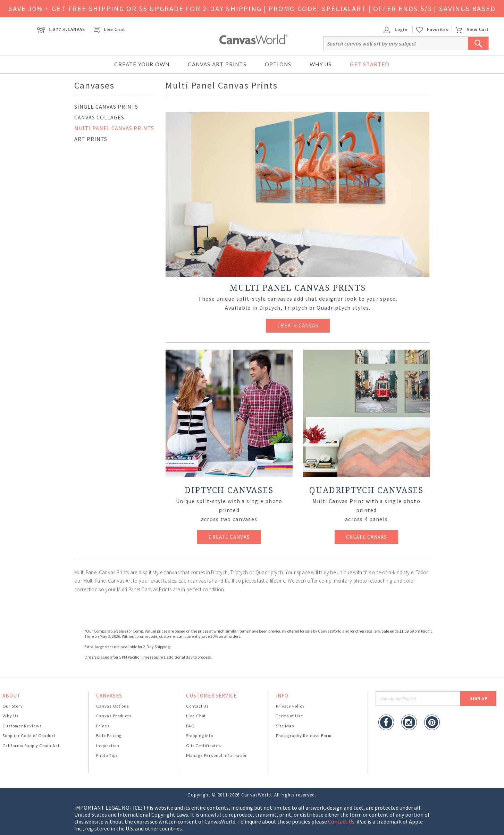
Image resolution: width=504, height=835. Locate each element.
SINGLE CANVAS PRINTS (106, 107)
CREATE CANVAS (298, 325)
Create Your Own (142, 64)
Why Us (321, 64)
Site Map (285, 726)
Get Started (370, 64)
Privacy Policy (290, 706)
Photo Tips (107, 755)
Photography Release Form (304, 736)
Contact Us (198, 706)
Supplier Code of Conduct (29, 736)
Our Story (12, 706)
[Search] (406, 43)
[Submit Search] (478, 43)
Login (395, 29)
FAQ (190, 726)
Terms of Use (290, 716)
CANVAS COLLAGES (99, 117)
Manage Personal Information (217, 755)
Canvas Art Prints (217, 64)
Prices (103, 726)
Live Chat (109, 29)
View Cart (472, 29)
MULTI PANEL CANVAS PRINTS (114, 128)
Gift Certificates (204, 746)
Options (278, 64)
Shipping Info (200, 736)
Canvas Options (113, 706)
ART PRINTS (91, 139)
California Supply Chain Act (31, 746)
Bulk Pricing (109, 736)
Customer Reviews (22, 726)
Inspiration (108, 746)
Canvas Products (114, 716)
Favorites (438, 30)
